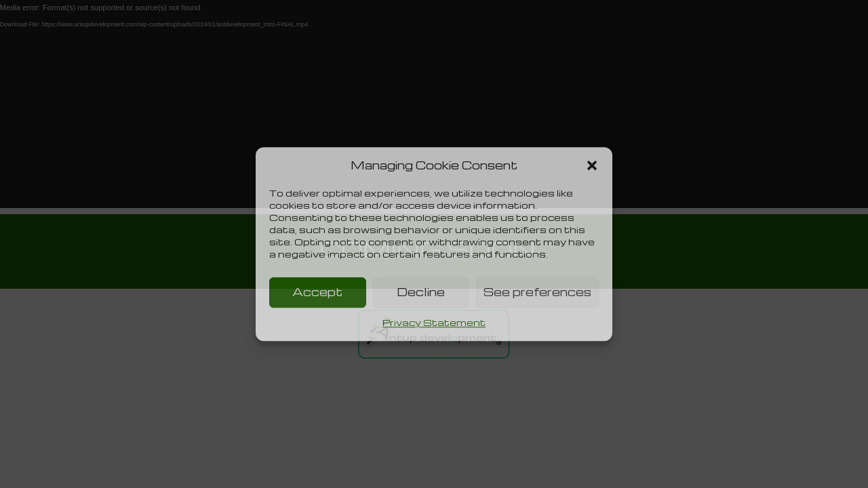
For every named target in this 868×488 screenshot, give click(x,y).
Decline (421, 292)
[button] (592, 165)
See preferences (537, 292)
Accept (317, 292)
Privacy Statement (434, 322)
